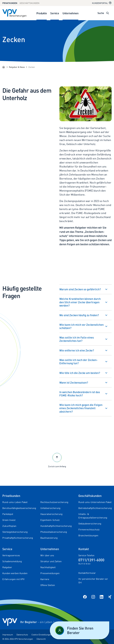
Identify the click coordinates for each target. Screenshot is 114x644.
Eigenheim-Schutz (50, 520)
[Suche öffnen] (108, 13)
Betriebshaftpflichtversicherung (95, 508)
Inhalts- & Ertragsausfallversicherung (93, 516)
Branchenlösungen (88, 535)
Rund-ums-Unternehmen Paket (95, 502)
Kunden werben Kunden (15, 573)
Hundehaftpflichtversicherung (56, 526)
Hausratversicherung (51, 514)
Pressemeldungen (50, 573)
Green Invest (9, 520)
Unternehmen (70, 13)
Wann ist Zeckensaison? (74, 382)
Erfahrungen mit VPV (13, 579)
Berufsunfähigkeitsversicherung (19, 508)
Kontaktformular (87, 573)
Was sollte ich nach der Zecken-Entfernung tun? (79, 362)
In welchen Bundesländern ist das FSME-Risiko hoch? (80, 394)
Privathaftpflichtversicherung (18, 538)
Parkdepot (8, 514)
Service (55, 13)
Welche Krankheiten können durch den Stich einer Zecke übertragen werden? (80, 302)
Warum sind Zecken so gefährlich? (80, 289)
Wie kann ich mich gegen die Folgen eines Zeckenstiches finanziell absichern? (81, 408)
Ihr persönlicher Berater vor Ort (93, 581)
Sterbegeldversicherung (15, 532)
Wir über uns (47, 555)
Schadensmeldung (12, 561)
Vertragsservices (11, 555)
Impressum (8, 635)
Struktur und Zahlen (51, 561)
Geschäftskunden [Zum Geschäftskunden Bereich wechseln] (29, 3)
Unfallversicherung (50, 508)
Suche (101, 13)
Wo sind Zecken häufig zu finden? (79, 315)
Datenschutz (22, 635)
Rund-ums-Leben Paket (15, 502)
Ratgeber (7, 567)
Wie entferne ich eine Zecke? (77, 350)
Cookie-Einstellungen (41, 635)
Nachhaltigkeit (48, 567)
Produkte (42, 13)
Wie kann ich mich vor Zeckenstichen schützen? (81, 326)
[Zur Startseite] (14, 13)
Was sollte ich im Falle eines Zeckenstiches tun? (77, 339)
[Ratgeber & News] (17, 67)
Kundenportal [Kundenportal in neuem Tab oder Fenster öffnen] (102, 3)
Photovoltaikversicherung (54, 532)
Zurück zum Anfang (57, 460)
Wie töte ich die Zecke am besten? (80, 373)
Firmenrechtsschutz (89, 529)
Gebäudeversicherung (90, 524)
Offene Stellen (48, 585)
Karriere (45, 579)
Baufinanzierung (49, 538)
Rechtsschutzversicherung (54, 502)
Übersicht (41, 639)
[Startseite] (4, 67)
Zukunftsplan (9, 526)
